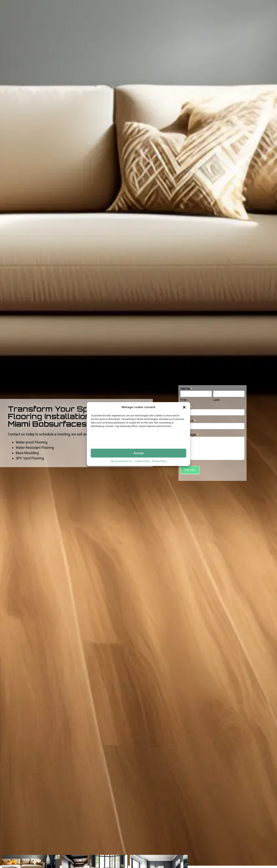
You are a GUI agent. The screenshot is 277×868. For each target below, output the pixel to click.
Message (189, 435)
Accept (139, 453)
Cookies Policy (142, 461)
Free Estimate (263, 4)
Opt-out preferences (121, 461)
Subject (188, 421)
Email (186, 407)
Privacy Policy (159, 461)
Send (190, 470)
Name (186, 389)
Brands (195, 5)
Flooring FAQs (237, 5)
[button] (184, 407)
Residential (214, 4)
